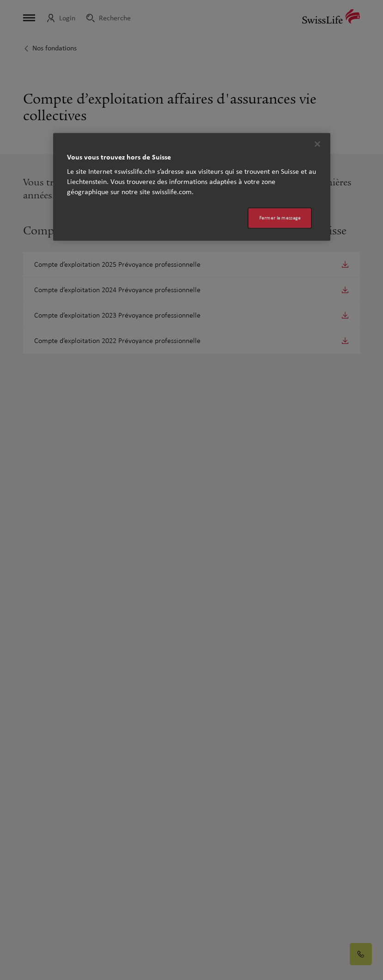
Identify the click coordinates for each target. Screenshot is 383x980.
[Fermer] (317, 144)
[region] (192, 187)
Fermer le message (280, 218)
